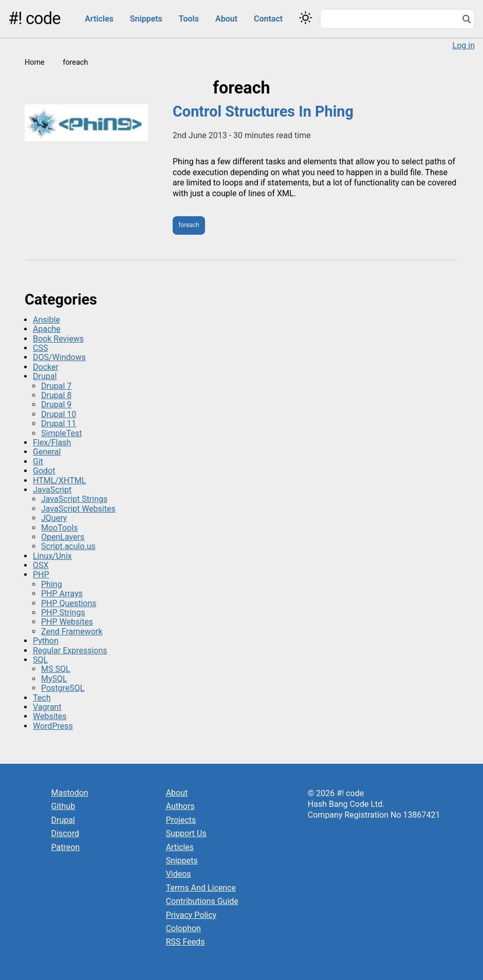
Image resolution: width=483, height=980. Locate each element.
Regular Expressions (70, 651)
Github (63, 806)
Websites (50, 716)
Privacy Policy (191, 915)
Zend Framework (72, 632)
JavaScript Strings (74, 499)
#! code (34, 18)
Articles (99, 19)
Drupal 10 (59, 414)
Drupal (45, 376)
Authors (180, 806)
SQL (40, 660)
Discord (65, 833)
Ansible (47, 320)
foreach (189, 225)
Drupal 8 (56, 395)
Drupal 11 (59, 423)
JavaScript (52, 490)
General (47, 452)
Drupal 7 (56, 386)
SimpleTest (62, 433)
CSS (40, 348)
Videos (179, 874)
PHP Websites (67, 622)
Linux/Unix (52, 556)
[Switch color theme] (305, 18)
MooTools (59, 528)
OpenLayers (63, 537)
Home (35, 62)
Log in (464, 45)
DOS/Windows (59, 357)
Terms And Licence (201, 888)
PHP (41, 574)
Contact (268, 19)
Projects (181, 820)
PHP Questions (69, 603)
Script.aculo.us (68, 546)
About (226, 19)
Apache (47, 329)
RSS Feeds (185, 942)
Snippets (146, 19)
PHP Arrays (62, 593)
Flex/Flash (52, 442)
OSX (41, 565)
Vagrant (47, 707)
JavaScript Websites (78, 509)
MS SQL (56, 669)
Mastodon (70, 793)
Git (38, 461)
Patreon (66, 847)
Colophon (183, 928)
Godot (44, 471)
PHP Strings (63, 612)
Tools (189, 19)
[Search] (467, 20)
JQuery (54, 518)
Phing (52, 584)
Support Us (186, 833)
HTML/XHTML (59, 480)
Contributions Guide (202, 901)
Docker (46, 367)
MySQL (54, 679)
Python (46, 641)
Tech (42, 698)
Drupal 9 (56, 404)
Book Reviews (58, 339)
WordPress (53, 726)
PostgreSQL (63, 688)
